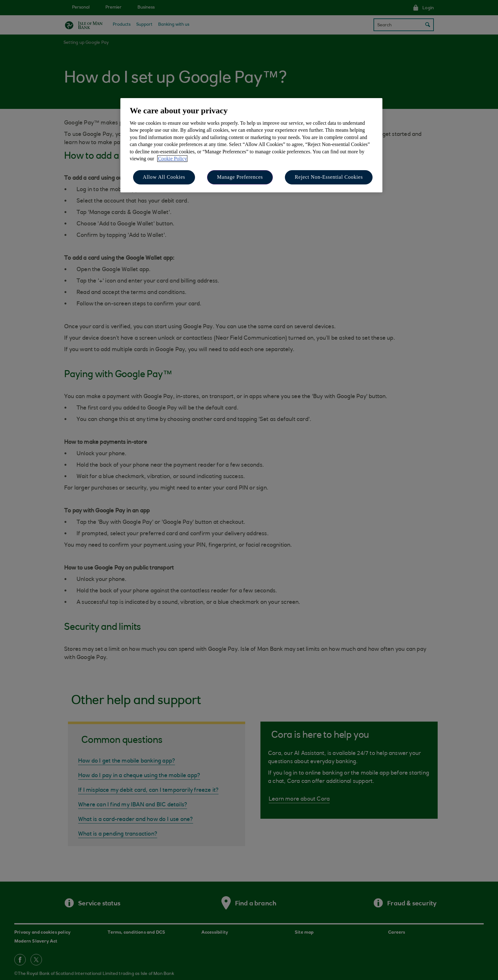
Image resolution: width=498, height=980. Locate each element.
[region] (251, 145)
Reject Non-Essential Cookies (329, 177)
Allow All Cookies (164, 177)
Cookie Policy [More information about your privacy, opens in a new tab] (172, 159)
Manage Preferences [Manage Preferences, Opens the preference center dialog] (240, 177)
